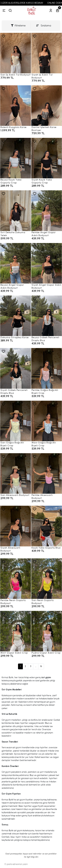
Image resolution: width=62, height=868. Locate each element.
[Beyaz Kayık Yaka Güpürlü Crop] (16, 158)
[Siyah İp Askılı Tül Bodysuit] (47, 53)
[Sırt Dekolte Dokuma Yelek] (16, 211)
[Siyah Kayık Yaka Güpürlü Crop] (47, 158)
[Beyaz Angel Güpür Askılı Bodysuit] (16, 263)
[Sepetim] (58, 11)
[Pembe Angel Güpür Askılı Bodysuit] (47, 211)
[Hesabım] (51, 11)
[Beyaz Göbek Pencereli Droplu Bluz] (47, 316)
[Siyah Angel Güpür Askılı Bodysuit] (47, 263)
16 (41, 666)
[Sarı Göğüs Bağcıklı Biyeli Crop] (16, 421)
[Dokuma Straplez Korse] (16, 316)
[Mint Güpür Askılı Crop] (16, 631)
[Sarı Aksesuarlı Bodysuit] (16, 473)
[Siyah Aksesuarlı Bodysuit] (16, 526)
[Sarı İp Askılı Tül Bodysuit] (16, 53)
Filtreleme (18, 26)
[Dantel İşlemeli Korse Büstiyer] (47, 106)
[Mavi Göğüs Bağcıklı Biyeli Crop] (47, 421)
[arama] (10, 11)
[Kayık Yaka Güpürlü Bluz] (47, 526)
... (36, 666)
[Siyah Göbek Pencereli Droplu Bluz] (16, 368)
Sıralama (44, 26)
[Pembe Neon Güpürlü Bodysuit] (16, 579)
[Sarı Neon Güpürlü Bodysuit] (47, 579)
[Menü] (4, 11)
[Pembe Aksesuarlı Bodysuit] (47, 473)
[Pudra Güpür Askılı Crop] (47, 626)
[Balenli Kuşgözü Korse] (16, 106)
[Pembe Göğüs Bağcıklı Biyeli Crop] (47, 368)
